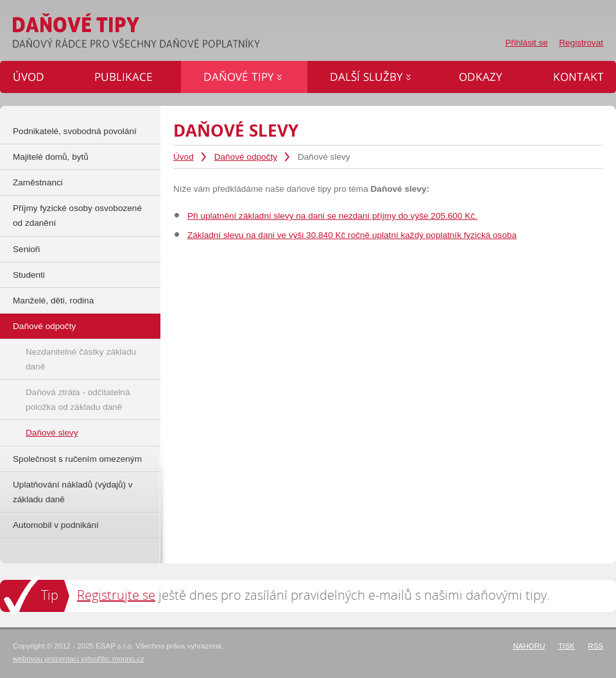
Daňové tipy (244, 77)
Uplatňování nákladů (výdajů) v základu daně (73, 492)
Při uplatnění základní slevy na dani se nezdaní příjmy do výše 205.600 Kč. (332, 216)
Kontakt (573, 77)
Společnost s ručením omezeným (77, 459)
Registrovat (581, 43)
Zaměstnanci (38, 182)
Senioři (26, 249)
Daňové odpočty (246, 157)
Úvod (184, 157)
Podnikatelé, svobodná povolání (75, 131)
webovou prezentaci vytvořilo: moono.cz (79, 659)
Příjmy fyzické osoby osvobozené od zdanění (77, 216)
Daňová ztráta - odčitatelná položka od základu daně (78, 400)
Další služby (372, 77)
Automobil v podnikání (56, 525)
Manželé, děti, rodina (53, 301)
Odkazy (483, 77)
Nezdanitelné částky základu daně (81, 359)
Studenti (29, 275)
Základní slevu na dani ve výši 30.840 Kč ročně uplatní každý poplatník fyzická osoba (352, 235)
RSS (595, 646)
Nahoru (529, 646)
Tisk (567, 646)
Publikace (128, 77)
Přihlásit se (526, 43)
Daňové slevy (52, 433)
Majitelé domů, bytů (51, 157)
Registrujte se (116, 595)
